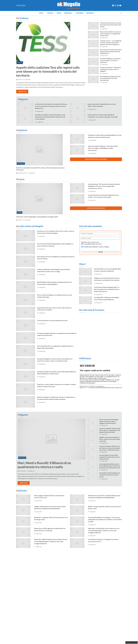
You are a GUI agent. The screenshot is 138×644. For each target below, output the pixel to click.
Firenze (19, 212)
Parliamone (22, 458)
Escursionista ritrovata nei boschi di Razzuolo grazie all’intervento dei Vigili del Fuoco (111, 52)
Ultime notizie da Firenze (96, 208)
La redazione (74, 555)
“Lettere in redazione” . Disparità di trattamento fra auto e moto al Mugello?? (110, 69)
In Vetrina (80, 13)
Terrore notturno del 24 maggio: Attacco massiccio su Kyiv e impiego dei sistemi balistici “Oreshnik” (109, 421)
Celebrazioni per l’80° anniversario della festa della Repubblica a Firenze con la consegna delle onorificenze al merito (104, 186)
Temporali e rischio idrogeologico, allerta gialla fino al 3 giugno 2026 (37, 217)
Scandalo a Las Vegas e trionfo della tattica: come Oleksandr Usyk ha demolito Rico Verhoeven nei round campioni (50, 117)
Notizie (51, 13)
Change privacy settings (132, 642)
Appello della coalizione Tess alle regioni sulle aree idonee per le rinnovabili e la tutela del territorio (48, 71)
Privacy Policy (84, 555)
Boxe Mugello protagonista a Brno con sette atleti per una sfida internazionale (110, 78)
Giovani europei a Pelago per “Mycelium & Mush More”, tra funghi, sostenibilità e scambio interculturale (103, 148)
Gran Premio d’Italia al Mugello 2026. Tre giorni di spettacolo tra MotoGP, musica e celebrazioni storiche (107, 289)
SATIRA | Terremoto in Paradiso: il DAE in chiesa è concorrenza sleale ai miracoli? (110, 439)
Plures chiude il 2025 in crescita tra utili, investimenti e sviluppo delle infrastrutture (110, 34)
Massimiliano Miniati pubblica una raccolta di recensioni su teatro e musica (110, 475)
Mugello (20, 62)
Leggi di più (22, 91)
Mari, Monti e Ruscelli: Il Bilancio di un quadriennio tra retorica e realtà (44, 465)
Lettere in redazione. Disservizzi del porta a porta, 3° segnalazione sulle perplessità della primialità (110, 430)
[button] (121, 13)
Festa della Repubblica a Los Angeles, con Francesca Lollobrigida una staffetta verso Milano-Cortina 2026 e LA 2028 (105, 519)
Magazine (69, 13)
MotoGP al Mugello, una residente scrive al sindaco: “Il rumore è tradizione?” (110, 60)
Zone (42, 13)
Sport (59, 13)
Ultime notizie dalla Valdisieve (96, 159)
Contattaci (53, 555)
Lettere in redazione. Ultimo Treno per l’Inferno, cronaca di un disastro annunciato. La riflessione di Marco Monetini (110, 448)
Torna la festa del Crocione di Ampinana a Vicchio (52, 320)
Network (90, 13)
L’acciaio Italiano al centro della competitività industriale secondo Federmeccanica (109, 457)
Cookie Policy (63, 555)
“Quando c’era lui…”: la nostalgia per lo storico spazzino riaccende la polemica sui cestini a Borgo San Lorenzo (111, 43)
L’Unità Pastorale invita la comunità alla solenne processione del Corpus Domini (111, 25)
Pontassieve (21, 164)
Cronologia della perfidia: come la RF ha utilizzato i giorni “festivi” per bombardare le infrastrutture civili (110, 466)
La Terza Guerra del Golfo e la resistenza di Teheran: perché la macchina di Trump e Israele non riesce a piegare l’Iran (51, 106)
